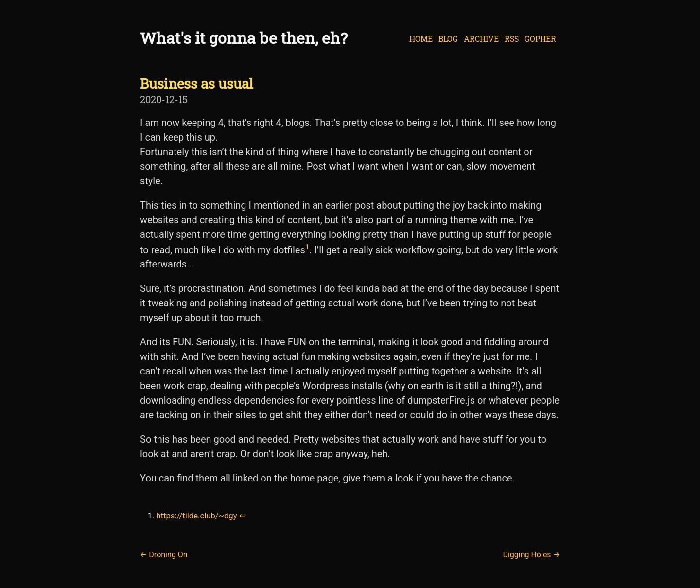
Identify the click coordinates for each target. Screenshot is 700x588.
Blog (448, 39)
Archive (481, 39)
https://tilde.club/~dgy (196, 516)
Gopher (540, 39)
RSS (512, 39)
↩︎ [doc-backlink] (243, 516)
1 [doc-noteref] (307, 247)
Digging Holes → (531, 555)
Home (421, 39)
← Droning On (164, 555)
